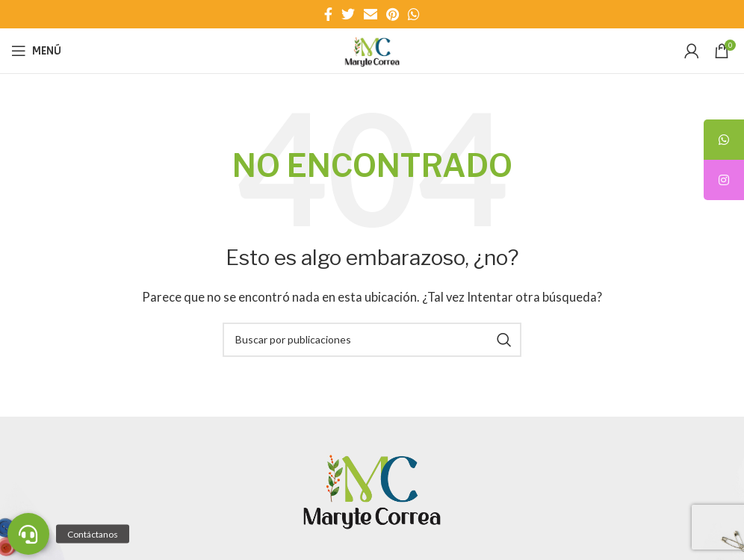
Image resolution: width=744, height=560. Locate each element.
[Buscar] (372, 340)
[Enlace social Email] (371, 14)
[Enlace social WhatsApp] (414, 14)
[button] (28, 534)
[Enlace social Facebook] (328, 14)
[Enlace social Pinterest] (393, 14)
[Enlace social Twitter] (348, 14)
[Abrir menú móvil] (36, 51)
